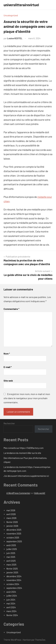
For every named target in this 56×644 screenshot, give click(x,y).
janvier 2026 (12, 526)
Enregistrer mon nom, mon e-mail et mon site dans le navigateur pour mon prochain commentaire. (27, 398)
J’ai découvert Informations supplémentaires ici (26, 476)
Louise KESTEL (15, 38)
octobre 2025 (13, 538)
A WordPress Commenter (18, 493)
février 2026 (12, 522)
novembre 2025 (14, 534)
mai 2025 (11, 557)
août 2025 (11, 545)
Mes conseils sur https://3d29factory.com (24, 448)
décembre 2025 (14, 530)
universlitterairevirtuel (21, 5)
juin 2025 (11, 553)
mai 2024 (11, 603)
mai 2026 (11, 510)
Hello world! (40, 493)
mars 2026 (11, 518)
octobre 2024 (13, 584)
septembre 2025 (14, 541)
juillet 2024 (12, 596)
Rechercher (9, 423)
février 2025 (12, 569)
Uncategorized (11, 15)
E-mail (8, 367)
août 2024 (11, 592)
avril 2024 (11, 607)
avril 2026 (11, 514)
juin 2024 (11, 600)
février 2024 (12, 615)
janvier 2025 (12, 572)
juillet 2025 (12, 549)
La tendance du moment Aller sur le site (22, 453)
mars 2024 (11, 611)
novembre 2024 (14, 580)
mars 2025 (11, 565)
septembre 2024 (14, 588)
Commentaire (11, 309)
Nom (7, 353)
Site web (8, 381)
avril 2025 (11, 561)
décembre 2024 (14, 576)
